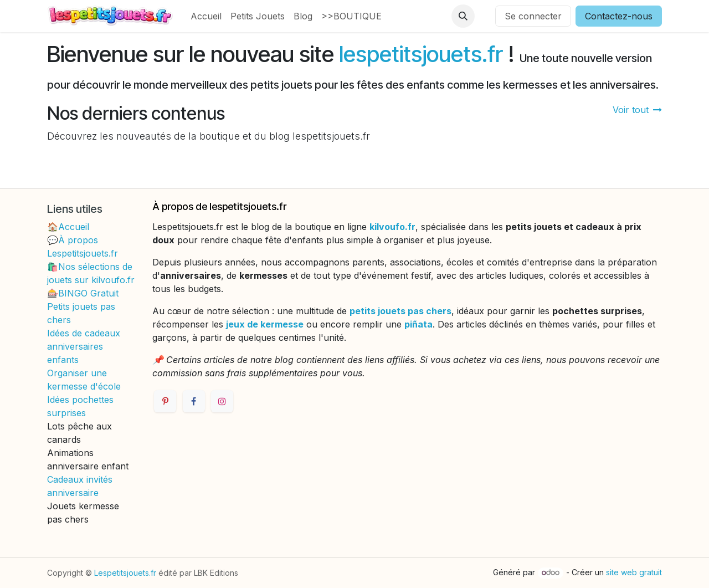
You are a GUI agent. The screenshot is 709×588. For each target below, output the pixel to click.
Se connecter (533, 16)
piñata (418, 324)
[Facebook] (194, 401)
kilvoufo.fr (392, 227)
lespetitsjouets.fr (421, 54)
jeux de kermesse (265, 324)
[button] (463, 16)
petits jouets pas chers (400, 311)
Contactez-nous (619, 16)
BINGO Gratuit (88, 293)
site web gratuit (634, 572)
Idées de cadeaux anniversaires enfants (84, 346)
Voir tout (637, 110)
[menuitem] (206, 16)
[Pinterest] (165, 401)
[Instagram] (222, 401)
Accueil (74, 227)
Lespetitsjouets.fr (125, 573)
